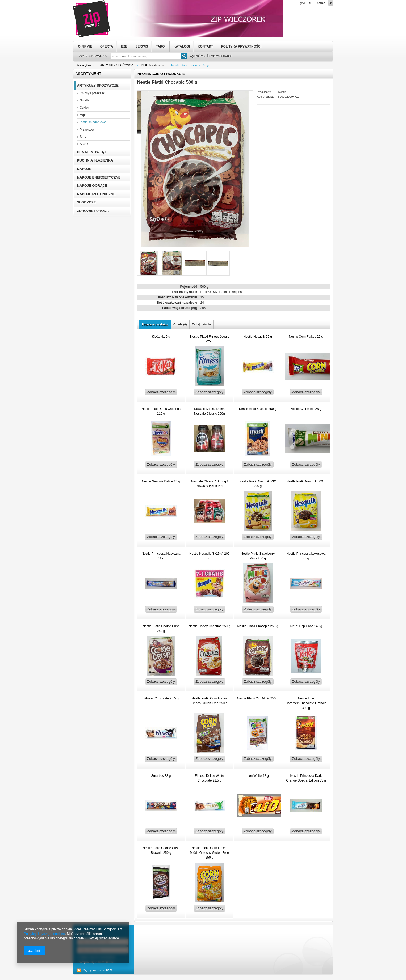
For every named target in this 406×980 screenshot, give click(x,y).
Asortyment (88, 74)
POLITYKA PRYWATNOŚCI (241, 46)
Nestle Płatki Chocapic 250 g (258, 626)
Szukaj (184, 57)
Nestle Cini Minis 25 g (306, 409)
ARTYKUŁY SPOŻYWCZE (118, 65)
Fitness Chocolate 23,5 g (161, 698)
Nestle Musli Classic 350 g (258, 409)
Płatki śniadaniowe (153, 65)
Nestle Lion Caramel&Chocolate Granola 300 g (306, 703)
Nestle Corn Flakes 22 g (306, 337)
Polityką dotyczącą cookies (44, 934)
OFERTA (107, 46)
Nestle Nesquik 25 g (258, 337)
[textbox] (146, 56)
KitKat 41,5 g (161, 337)
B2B (124, 46)
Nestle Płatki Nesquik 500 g (306, 481)
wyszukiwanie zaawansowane (211, 56)
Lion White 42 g (258, 776)
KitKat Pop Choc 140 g (306, 626)
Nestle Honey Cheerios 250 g (209, 626)
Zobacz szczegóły (161, 392)
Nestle (282, 92)
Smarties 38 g (161, 776)
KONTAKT (206, 46)
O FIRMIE (85, 46)
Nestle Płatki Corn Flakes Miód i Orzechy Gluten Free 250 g (209, 853)
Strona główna (85, 65)
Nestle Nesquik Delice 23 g (161, 481)
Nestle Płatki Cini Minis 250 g (258, 698)
